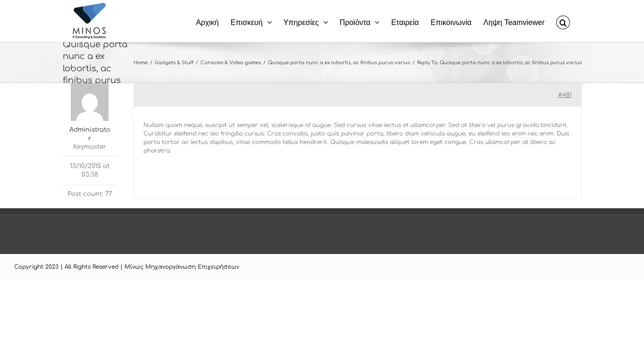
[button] (575, 21)
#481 (565, 95)
